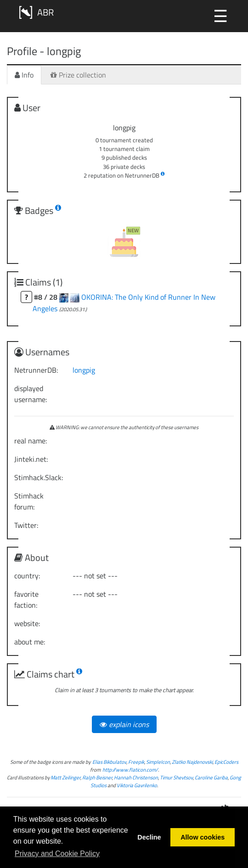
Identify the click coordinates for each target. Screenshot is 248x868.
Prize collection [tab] (78, 75)
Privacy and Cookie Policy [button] (57, 854)
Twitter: (26, 525)
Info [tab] (24, 75)
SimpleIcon (158, 762)
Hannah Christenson (136, 777)
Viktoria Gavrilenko (137, 785)
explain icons (124, 724)
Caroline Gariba (211, 777)
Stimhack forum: (29, 501)
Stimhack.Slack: (39, 477)
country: (27, 576)
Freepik (136, 762)
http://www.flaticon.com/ (130, 770)
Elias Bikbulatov (109, 762)
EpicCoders (226, 762)
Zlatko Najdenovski (192, 762)
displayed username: (31, 394)
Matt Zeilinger (65, 777)
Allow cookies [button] (203, 837)
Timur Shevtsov (176, 777)
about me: (30, 642)
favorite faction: (26, 599)
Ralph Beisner (97, 777)
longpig (84, 370)
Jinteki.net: (31, 459)
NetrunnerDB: (36, 370)
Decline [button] (149, 837)
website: (27, 623)
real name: (31, 441)
